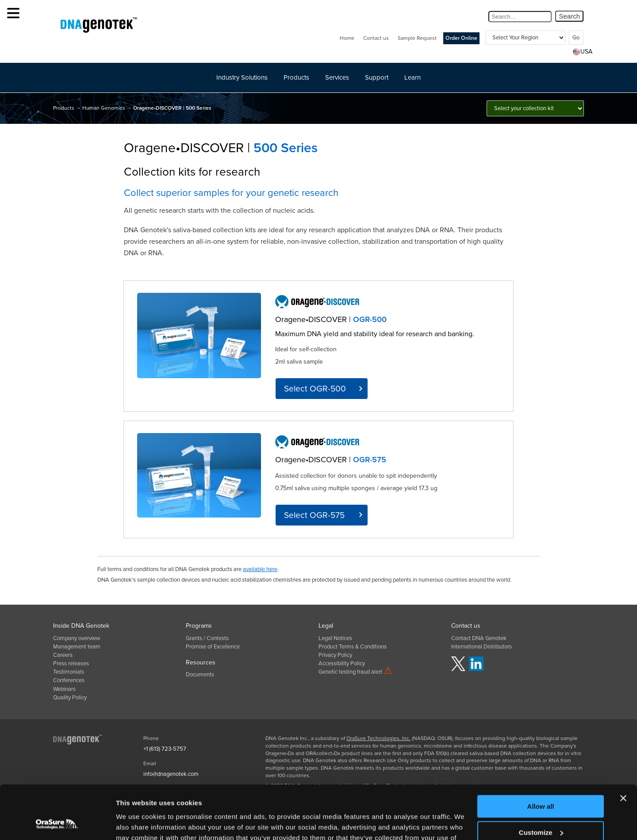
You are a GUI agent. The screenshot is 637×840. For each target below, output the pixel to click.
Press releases (71, 664)
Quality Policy (70, 698)
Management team (77, 647)
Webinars (64, 689)
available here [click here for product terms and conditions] (260, 569)
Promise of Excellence (213, 647)
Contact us (376, 38)
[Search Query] (520, 17)
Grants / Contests (207, 638)
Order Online (461, 38)
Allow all (541, 756)
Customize (541, 782)
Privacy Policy (335, 655)
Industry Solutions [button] (242, 77)
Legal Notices (335, 638)
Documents (200, 675)
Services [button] (337, 77)
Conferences (69, 680)
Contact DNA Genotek (479, 638)
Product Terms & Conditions (353, 647)
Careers (63, 655)
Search (569, 16)
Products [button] (296, 77)
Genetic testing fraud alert (355, 672)
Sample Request (417, 38)
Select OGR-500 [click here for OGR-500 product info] (315, 389)
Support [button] (377, 77)
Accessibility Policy (342, 664)
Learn (413, 77)
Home (347, 38)
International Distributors (482, 647)
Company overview (77, 638)
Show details (136, 823)
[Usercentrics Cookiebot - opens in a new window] (57, 823)
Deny (541, 808)
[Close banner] (623, 748)
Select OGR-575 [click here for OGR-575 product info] (314, 515)
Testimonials (69, 672)
